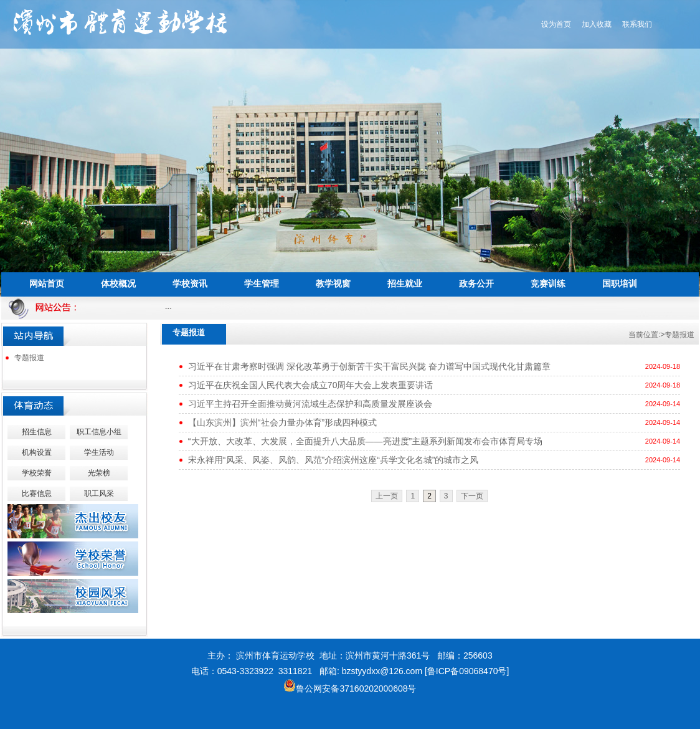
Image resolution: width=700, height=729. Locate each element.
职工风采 (99, 493)
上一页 (387, 496)
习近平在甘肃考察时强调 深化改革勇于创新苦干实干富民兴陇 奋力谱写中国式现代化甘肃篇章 (369, 366)
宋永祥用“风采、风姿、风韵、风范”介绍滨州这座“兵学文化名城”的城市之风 (333, 460)
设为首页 (556, 24)
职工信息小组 (99, 432)
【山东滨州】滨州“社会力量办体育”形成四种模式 (282, 422)
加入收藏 (597, 24)
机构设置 (37, 452)
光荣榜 (99, 473)
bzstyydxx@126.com (382, 671)
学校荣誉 (37, 473)
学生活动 (99, 452)
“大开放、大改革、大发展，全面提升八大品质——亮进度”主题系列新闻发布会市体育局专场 (365, 441)
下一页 (472, 496)
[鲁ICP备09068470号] (467, 671)
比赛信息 (37, 493)
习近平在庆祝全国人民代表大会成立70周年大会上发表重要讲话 (311, 385)
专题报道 (29, 358)
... (170, 306)
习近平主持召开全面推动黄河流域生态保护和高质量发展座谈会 (310, 404)
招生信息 (37, 432)
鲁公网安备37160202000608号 (350, 688)
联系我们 (637, 24)
